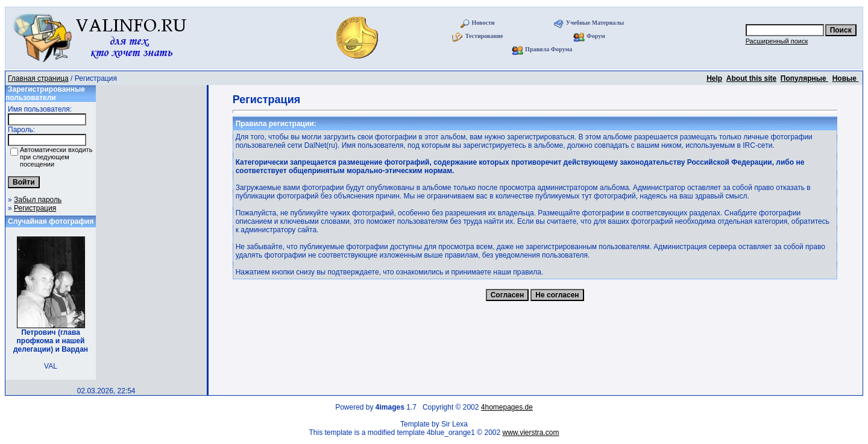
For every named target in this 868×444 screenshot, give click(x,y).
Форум (596, 36)
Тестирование (484, 36)
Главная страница (38, 78)
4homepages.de (507, 407)
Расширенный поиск (777, 41)
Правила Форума (549, 49)
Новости (483, 23)
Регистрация (35, 208)
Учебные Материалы (595, 23)
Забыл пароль (38, 200)
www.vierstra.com (531, 433)
